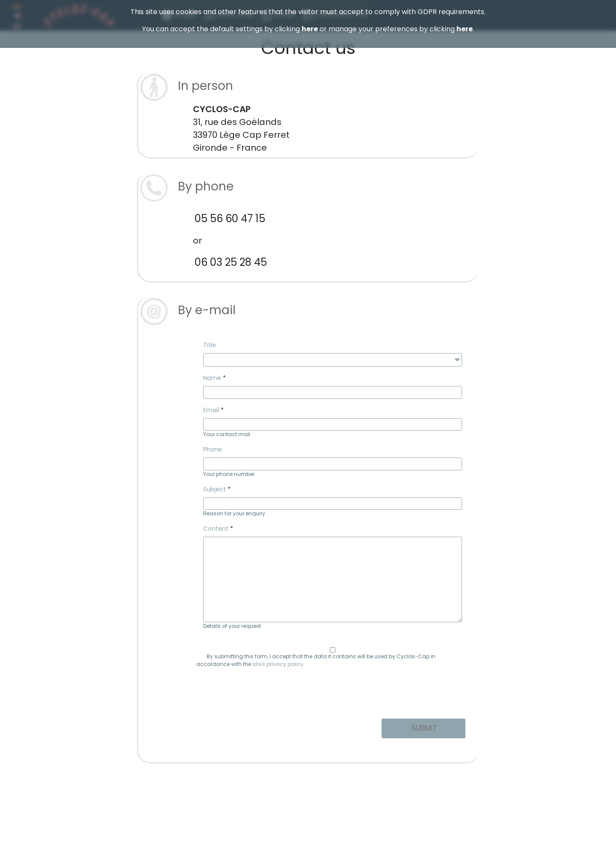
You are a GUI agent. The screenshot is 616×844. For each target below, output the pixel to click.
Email (211, 410)
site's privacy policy (278, 664)
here (310, 29)
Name (212, 378)
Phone (213, 449)
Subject (215, 489)
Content (216, 529)
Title (210, 345)
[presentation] (333, 695)
